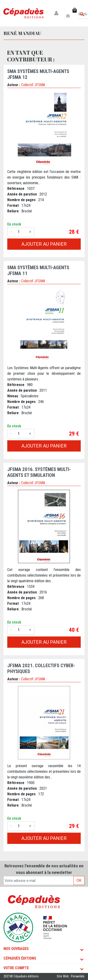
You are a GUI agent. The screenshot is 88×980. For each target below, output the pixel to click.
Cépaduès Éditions (20, 958)
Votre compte (16, 968)
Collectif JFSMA (33, 85)
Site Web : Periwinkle (71, 976)
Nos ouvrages (16, 949)
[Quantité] (20, 232)
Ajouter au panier (44, 244)
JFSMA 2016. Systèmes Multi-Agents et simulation (39, 472)
